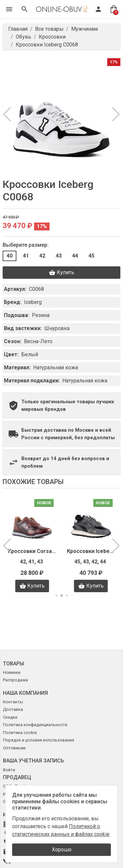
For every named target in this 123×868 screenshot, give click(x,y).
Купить (61, 273)
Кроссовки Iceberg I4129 (91, 551)
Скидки (10, 717)
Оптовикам (14, 748)
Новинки (12, 672)
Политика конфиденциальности (35, 725)
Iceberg (33, 302)
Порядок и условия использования (39, 740)
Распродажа (15, 680)
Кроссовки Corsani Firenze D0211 (32, 551)
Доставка (13, 709)
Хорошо (62, 850)
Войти (9, 770)
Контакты (13, 702)
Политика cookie (20, 733)
